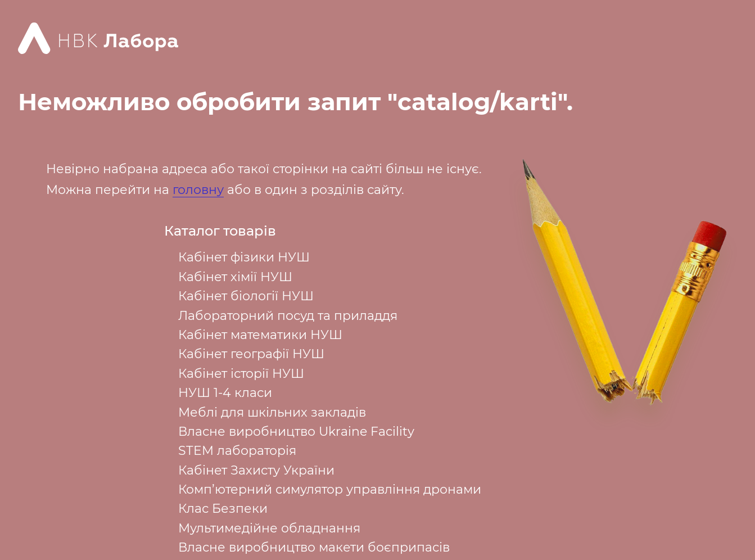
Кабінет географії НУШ (251, 354)
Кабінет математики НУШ (260, 335)
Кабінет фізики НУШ (244, 257)
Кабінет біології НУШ (246, 296)
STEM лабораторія (237, 451)
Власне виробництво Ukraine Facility (296, 432)
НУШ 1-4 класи (225, 393)
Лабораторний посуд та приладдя (288, 316)
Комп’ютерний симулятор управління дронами (330, 489)
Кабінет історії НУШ (241, 374)
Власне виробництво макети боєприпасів (314, 547)
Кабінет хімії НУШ (235, 277)
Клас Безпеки (223, 509)
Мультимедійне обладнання (269, 528)
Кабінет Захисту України (256, 470)
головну (198, 190)
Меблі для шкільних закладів (272, 412)
